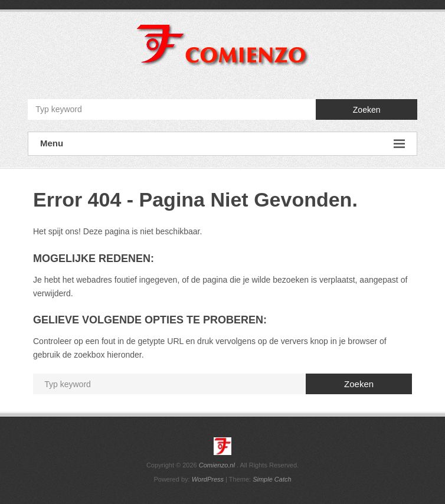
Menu (222, 144)
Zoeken (367, 110)
